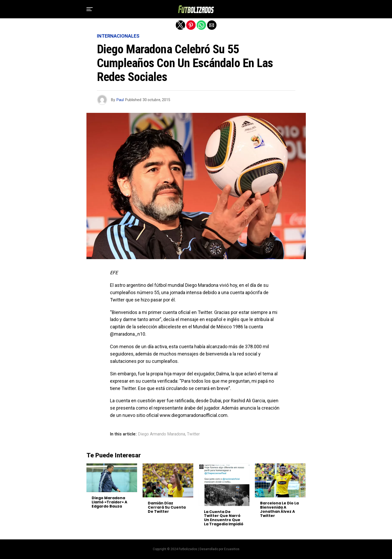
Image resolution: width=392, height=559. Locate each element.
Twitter (193, 434)
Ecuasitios (232, 549)
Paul (120, 100)
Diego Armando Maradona (162, 434)
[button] (90, 9)
